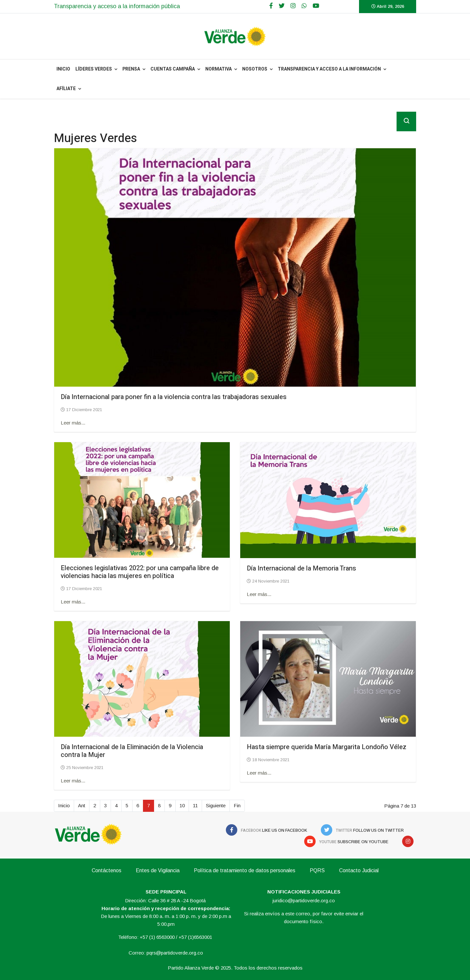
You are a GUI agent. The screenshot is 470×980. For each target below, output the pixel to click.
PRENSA (131, 69)
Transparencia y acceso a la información (329, 69)
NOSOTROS (255, 69)
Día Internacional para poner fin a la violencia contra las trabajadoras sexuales (174, 397)
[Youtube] (316, 6)
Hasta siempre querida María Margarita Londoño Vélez (327, 747)
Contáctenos (107, 870)
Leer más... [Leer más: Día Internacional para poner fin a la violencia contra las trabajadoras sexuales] (73, 423)
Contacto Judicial (359, 870)
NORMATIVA (219, 69)
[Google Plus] (293, 6)
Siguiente (216, 805)
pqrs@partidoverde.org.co (175, 953)
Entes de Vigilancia (158, 870)
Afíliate (66, 89)
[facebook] (271, 6)
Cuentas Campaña (173, 69)
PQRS (317, 870)
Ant (82, 805)
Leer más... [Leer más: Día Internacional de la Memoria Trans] (259, 594)
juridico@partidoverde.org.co (304, 900)
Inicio (64, 805)
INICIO (63, 69)
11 (195, 805)
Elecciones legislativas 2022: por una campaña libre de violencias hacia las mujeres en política (140, 572)
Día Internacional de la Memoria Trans (301, 568)
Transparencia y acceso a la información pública (117, 6)
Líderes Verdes (94, 69)
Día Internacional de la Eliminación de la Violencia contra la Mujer (132, 751)
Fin (237, 805)
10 (182, 805)
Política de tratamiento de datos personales (245, 870)
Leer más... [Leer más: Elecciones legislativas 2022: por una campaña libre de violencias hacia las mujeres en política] (73, 602)
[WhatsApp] (304, 6)
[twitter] (282, 6)
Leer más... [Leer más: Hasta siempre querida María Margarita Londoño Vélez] (259, 773)
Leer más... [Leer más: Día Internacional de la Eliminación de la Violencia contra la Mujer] (73, 781)
